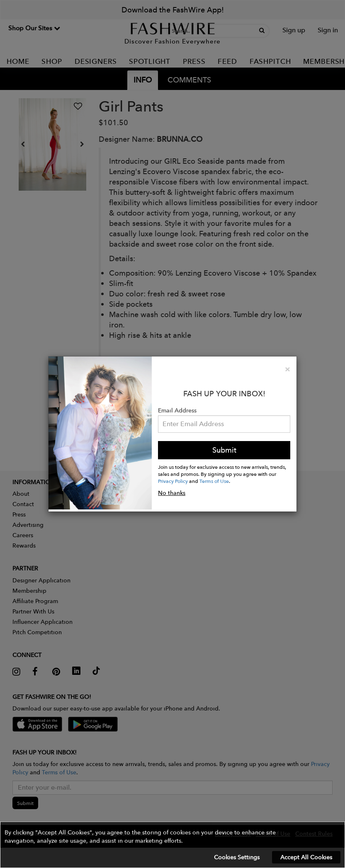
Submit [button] (224, 450)
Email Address (177, 410)
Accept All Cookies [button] (306, 857)
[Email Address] (224, 424)
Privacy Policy (173, 481)
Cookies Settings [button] (237, 857)
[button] (172, 845)
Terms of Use (214, 481)
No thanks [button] (172, 493)
